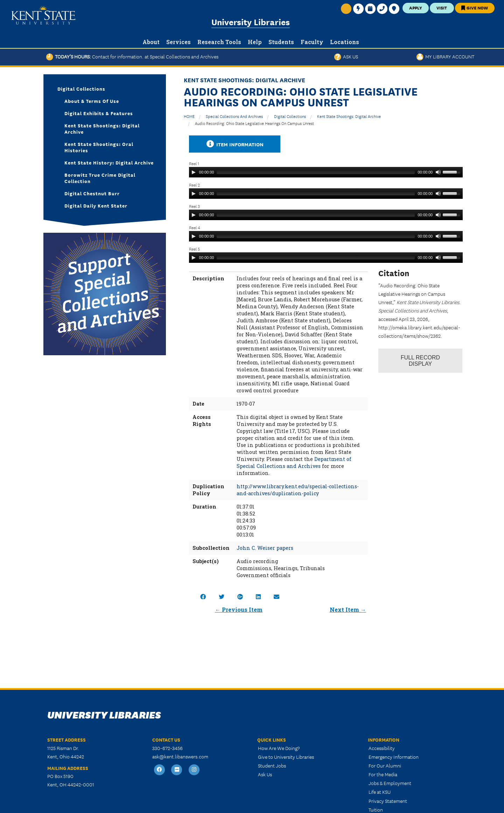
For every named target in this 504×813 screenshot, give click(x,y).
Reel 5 (194, 249)
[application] (326, 172)
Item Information (235, 144)
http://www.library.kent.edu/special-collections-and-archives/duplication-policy (298, 490)
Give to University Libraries (286, 757)
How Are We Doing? (279, 748)
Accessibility (382, 748)
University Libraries (251, 22)
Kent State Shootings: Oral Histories (99, 147)
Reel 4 (195, 227)
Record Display (420, 361)
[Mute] (438, 172)
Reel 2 (194, 185)
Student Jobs (272, 765)
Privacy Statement (388, 801)
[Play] (194, 172)
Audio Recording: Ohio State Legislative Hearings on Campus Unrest (254, 123)
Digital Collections (290, 116)
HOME (189, 116)
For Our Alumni (385, 765)
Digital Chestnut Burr (92, 193)
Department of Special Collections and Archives (294, 462)
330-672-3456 (167, 748)
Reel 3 (194, 206)
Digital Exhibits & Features (99, 113)
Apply (416, 8)
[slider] (316, 172)
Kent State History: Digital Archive (109, 162)
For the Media (383, 774)
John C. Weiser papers (265, 548)
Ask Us (346, 56)
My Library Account (445, 56)
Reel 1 (194, 163)
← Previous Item (239, 609)
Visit (442, 8)
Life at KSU (380, 792)
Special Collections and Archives (234, 116)
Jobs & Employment (390, 783)
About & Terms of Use (92, 101)
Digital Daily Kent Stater (96, 205)
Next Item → (348, 609)
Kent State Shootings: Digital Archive (349, 116)
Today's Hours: (132, 56)
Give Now (475, 8)
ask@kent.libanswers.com (180, 756)
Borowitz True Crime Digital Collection (100, 178)
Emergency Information (394, 757)
